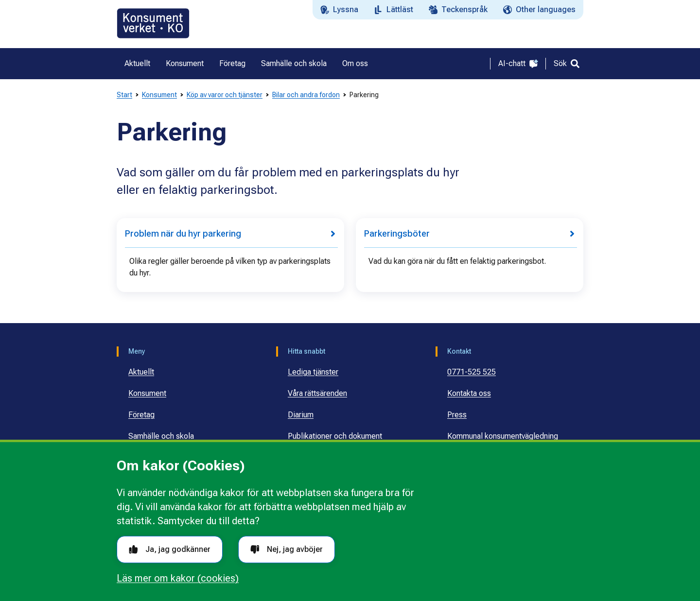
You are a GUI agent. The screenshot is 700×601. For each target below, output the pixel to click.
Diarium (301, 415)
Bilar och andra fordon (306, 95)
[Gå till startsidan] (153, 23)
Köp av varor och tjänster (225, 95)
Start (124, 95)
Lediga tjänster (313, 372)
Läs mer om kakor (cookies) (178, 578)
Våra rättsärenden (317, 393)
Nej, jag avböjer (287, 549)
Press (457, 415)
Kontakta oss (469, 393)
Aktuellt (141, 372)
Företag (141, 415)
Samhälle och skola (161, 436)
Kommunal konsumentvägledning (503, 436)
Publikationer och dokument (335, 436)
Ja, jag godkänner (170, 549)
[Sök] (567, 64)
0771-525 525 (472, 372)
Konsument (159, 95)
